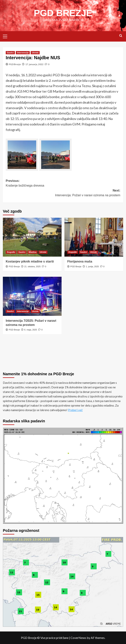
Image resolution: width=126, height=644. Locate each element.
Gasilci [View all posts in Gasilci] (10, 53)
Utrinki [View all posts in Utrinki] (35, 53)
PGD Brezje (15, 64)
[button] (7, 36)
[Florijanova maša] (94, 237)
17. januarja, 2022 (34, 64)
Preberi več (75, 410)
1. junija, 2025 (92, 266)
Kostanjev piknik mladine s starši (30, 261)
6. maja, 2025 (31, 330)
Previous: (63, 184)
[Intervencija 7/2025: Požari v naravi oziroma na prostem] (32, 296)
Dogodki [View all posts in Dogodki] (11, 252)
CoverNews (78, 638)
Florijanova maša (80, 261)
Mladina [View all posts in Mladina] (33, 252)
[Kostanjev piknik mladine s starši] (32, 237)
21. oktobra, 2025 (32, 266)
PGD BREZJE (63, 13)
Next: (63, 193)
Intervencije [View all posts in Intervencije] (23, 53)
